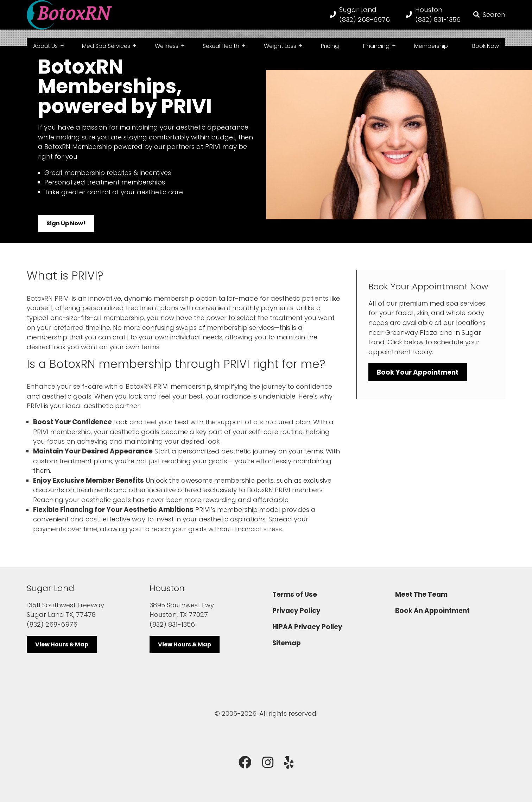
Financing (376, 46)
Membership (431, 46)
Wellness (167, 46)
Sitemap (287, 652)
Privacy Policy (296, 620)
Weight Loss (280, 46)
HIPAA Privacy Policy (307, 636)
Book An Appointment (432, 620)
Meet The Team (421, 604)
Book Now (486, 46)
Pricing (330, 46)
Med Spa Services (106, 46)
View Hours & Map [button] (62, 654)
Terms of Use (295, 604)
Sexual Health (221, 46)
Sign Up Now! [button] (66, 233)
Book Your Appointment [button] (418, 381)
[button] (489, 19)
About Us (45, 46)
